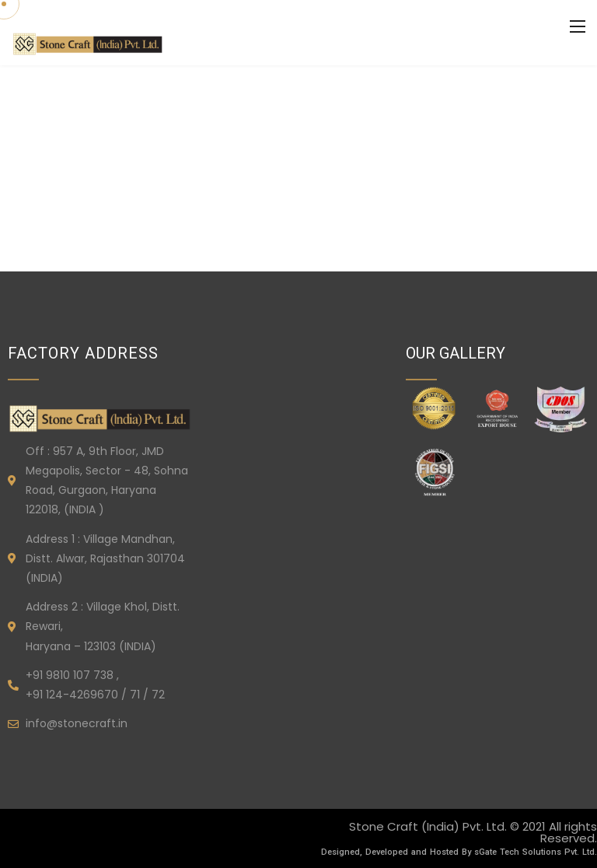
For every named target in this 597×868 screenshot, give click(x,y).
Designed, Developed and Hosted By (398, 852)
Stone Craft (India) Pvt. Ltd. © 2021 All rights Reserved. (473, 832)
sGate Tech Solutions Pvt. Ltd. (536, 852)
